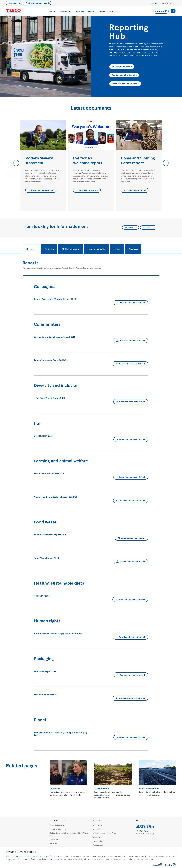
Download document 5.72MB (132, 340)
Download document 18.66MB (132, 599)
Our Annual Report (124, 67)
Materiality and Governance (124, 84)
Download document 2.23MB (132, 737)
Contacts (113, 11)
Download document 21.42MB (132, 698)
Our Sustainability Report (123, 75)
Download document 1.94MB (132, 303)
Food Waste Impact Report (133, 538)
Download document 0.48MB (132, 637)
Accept (158, 865)
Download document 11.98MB (132, 364)
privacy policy (53, 859)
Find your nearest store (37, 3)
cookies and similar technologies (27, 856)
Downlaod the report (136, 190)
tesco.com (13, 3)
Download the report (89, 190)
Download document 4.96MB (132, 401)
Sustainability (65, 11)
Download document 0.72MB (132, 477)
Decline (171, 865)
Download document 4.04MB (132, 500)
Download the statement (42, 190)
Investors (80, 11)
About (52, 11)
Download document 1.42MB (132, 561)
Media (91, 11)
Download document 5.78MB (132, 439)
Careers (101, 11)
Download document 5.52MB (132, 675)
